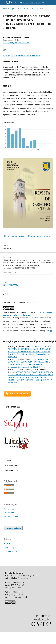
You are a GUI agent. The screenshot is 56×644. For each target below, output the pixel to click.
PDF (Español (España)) (15, 236)
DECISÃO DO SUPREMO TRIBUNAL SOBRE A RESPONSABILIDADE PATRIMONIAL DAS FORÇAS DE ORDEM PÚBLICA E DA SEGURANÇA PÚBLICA (31, 375)
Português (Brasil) (11, 551)
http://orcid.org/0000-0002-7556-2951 (17, 43)
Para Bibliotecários (11, 517)
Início (5, 8)
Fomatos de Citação (12, 273)
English (7, 544)
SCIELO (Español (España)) (41, 236)
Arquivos (13, 8)
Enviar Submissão (13, 528)
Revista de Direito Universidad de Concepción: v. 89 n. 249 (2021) (27, 366)
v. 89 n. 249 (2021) (27, 8)
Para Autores (9, 513)
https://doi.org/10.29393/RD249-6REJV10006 (21, 55)
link (51, 331)
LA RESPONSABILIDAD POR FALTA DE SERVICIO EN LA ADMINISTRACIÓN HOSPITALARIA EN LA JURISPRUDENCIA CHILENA (30, 349)
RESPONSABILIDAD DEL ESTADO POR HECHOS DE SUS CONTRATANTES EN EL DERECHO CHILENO (31, 362)
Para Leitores (9, 509)
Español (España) (11, 547)
